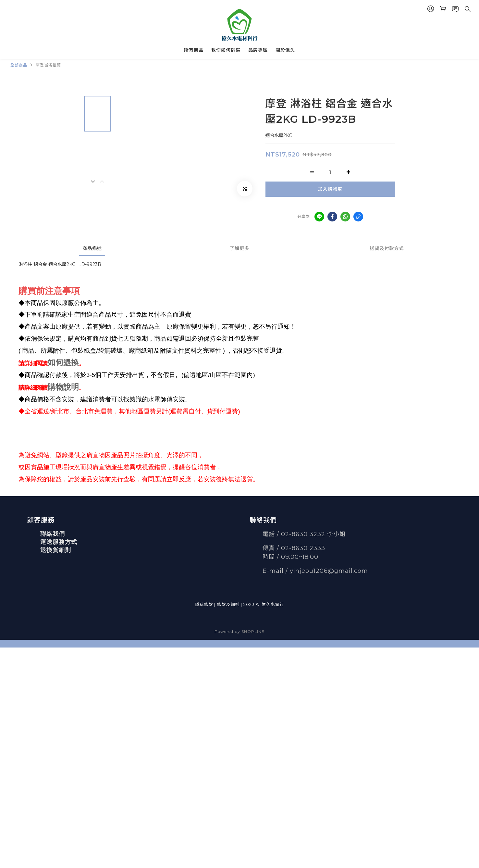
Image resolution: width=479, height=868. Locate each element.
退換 (71, 363)
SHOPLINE (253, 631)
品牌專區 (258, 50)
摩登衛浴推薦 (48, 65)
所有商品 (194, 50)
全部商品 (19, 65)
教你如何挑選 (226, 50)
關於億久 (285, 50)
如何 (55, 363)
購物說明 (63, 387)
